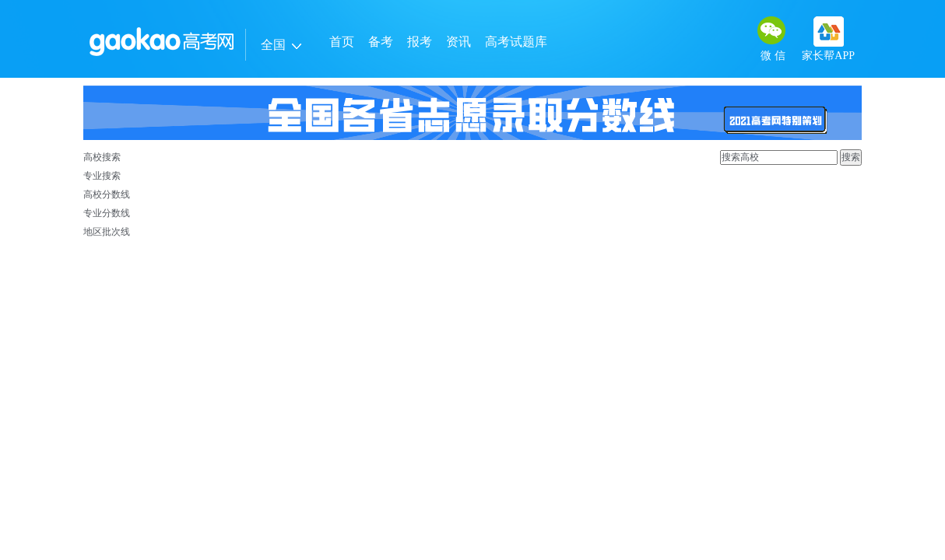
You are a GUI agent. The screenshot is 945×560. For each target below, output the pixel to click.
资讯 (458, 42)
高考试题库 (516, 42)
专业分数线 (107, 213)
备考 (381, 42)
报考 (420, 42)
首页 (342, 42)
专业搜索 (102, 176)
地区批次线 (107, 232)
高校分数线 (107, 194)
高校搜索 (102, 157)
